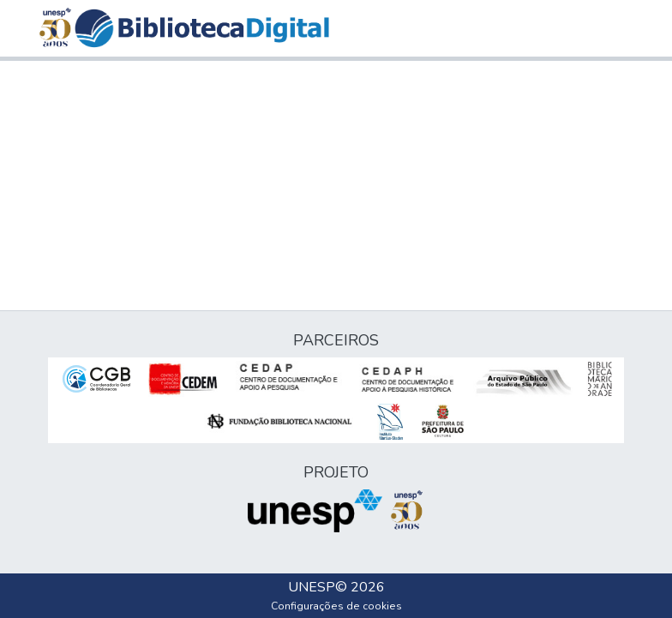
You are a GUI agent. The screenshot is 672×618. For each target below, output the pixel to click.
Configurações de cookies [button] (336, 606)
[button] (202, 28)
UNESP (312, 587)
